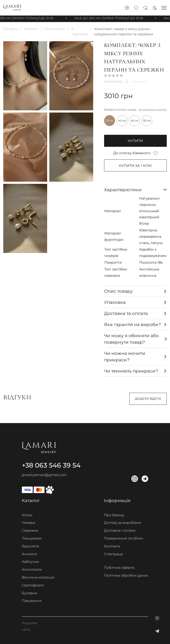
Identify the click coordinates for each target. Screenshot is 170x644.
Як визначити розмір (153, 109)
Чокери (29, 523)
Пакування (32, 601)
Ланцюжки (32, 539)
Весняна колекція (38, 578)
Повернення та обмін (124, 539)
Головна (11, 29)
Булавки (29, 593)
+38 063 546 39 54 (51, 465)
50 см (147, 120)
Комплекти (55, 29)
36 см (109, 120)
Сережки (30, 531)
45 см (134, 120)
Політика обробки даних (126, 576)
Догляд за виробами (123, 523)
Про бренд (114, 515)
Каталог (31, 29)
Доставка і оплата (120, 531)
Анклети (29, 554)
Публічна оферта (119, 568)
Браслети (30, 546)
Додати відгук (148, 399)
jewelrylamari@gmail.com (44, 475)
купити (135, 141)
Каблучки (30, 562)
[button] (164, 8)
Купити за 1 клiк (135, 166)
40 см (122, 120)
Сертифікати (33, 585)
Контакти (112, 546)
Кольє (27, 515)
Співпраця (113, 554)
